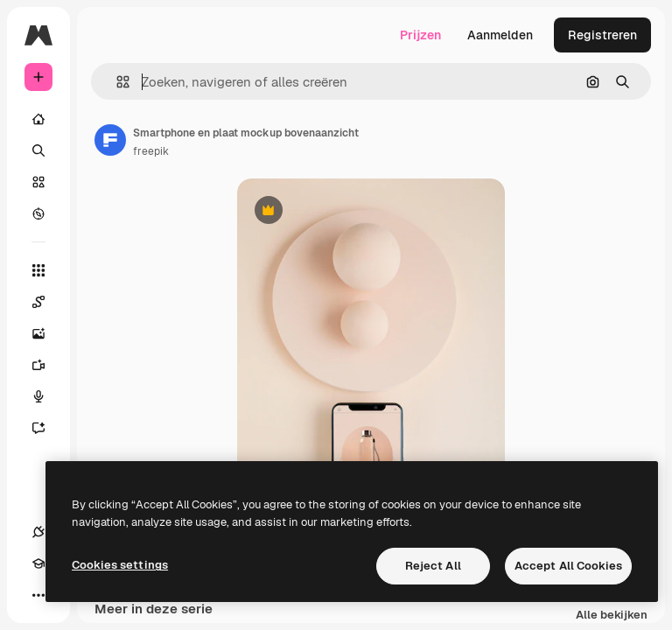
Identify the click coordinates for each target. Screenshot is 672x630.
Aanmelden (500, 35)
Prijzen (420, 35)
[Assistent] (47, 428)
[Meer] (38, 595)
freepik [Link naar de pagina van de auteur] (151, 151)
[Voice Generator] (47, 396)
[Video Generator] (47, 365)
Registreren (602, 35)
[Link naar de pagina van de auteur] (110, 140)
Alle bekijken (612, 616)
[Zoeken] (38, 150)
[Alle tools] (38, 270)
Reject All (433, 566)
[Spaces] (47, 302)
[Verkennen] (38, 213)
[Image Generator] (47, 333)
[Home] (38, 119)
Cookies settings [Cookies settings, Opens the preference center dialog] (120, 565)
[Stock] (38, 182)
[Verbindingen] (38, 532)
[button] (116, 82)
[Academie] (38, 563)
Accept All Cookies (568, 566)
